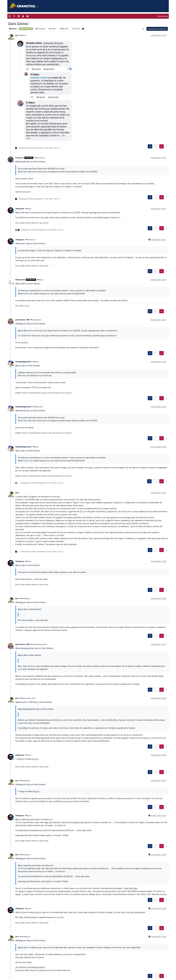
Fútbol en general (26, 29)
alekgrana (20, 209)
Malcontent (20, 280)
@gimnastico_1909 (28, 698)
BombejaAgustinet (24, 362)
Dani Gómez (39, 162)
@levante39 (40, 158)
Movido (13, 29)
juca (17, 35)
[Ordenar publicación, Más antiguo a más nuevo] (143, 29)
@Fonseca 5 (30, 240)
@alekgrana (36, 320)
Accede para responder (157, 29)
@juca (23, 35)
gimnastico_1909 (23, 320)
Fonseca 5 (20, 158)
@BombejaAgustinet (39, 644)
